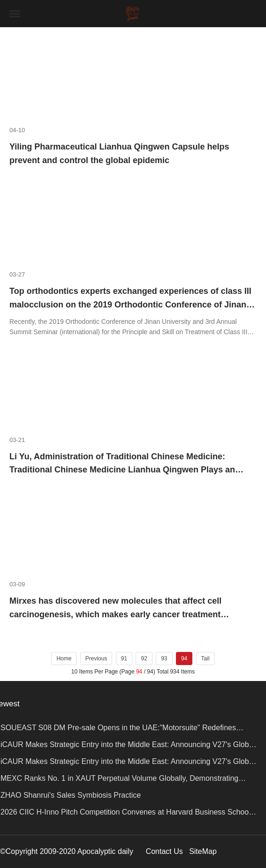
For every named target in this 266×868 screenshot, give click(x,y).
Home (64, 658)
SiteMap (203, 851)
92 (144, 658)
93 (164, 658)
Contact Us (164, 851)
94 (184, 658)
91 (124, 658)
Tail (205, 658)
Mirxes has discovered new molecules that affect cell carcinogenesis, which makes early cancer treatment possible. (115, 614)
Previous (96, 658)
